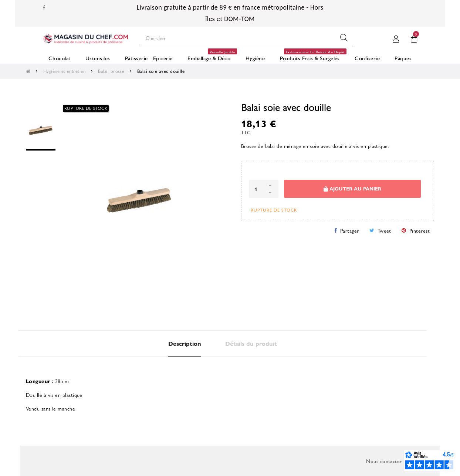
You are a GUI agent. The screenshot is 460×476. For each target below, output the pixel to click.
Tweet (384, 230)
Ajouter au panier (352, 189)
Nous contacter (384, 461)
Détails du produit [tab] (251, 343)
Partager (350, 230)
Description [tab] (185, 343)
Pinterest (420, 230)
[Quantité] (264, 189)
